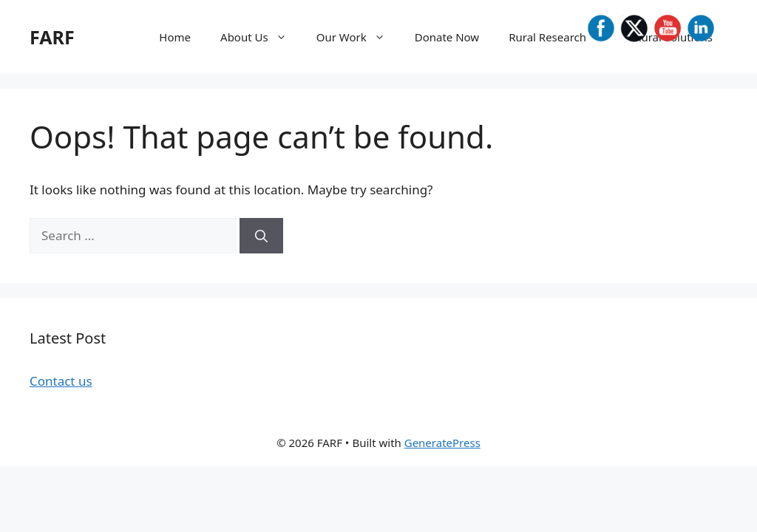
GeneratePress (442, 443)
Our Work (358, 37)
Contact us (61, 381)
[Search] (261, 236)
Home (175, 37)
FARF (52, 37)
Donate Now (447, 37)
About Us (261, 37)
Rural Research (564, 37)
